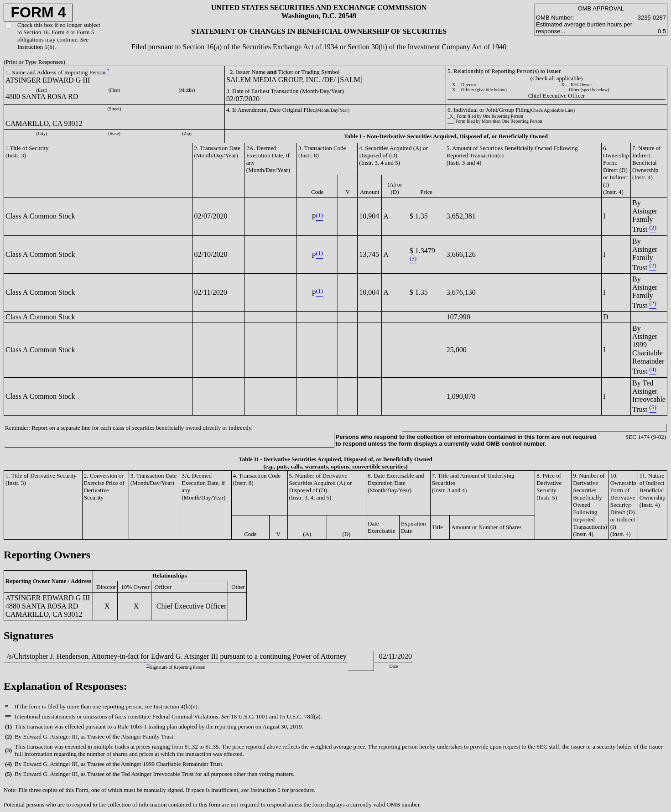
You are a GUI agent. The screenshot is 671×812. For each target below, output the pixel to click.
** (148, 666)
